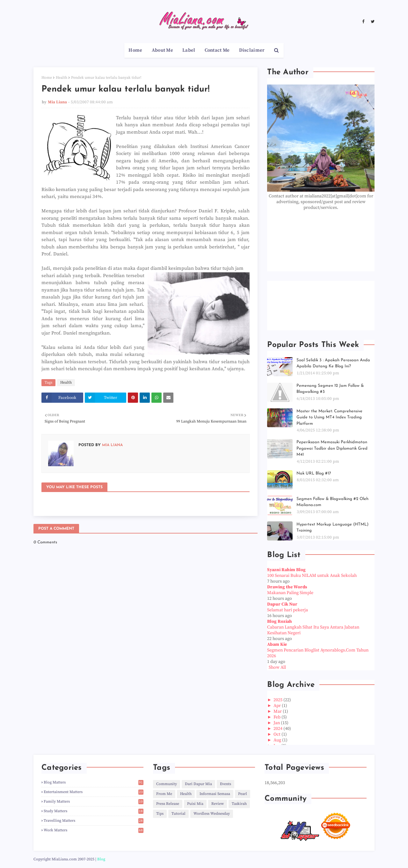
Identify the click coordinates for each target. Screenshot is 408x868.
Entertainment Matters (94, 792)
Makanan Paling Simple (290, 593)
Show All (277, 667)
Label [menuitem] (189, 50)
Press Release (168, 804)
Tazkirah (239, 804)
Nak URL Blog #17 (314, 473)
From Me (164, 794)
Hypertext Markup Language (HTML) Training (332, 528)
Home (47, 78)
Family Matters (94, 802)
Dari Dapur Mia (198, 784)
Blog (101, 859)
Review (218, 804)
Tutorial (178, 814)
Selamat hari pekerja (288, 610)
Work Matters (94, 830)
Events (226, 784)
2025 (278, 700)
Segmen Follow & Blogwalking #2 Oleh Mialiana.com (332, 502)
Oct (277, 734)
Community (167, 784)
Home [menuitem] (135, 50)
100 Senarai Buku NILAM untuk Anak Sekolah (312, 576)
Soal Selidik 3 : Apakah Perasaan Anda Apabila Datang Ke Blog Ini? (333, 363)
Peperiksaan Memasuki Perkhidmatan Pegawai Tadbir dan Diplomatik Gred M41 (332, 448)
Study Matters (94, 811)
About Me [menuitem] (162, 50)
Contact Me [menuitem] (217, 50)
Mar (278, 711)
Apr (278, 706)
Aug (278, 740)
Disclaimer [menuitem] (252, 50)
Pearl (243, 794)
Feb (277, 717)
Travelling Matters (94, 821)
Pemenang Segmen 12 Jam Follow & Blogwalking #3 (330, 389)
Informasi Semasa (215, 794)
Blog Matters (94, 782)
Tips (160, 814)
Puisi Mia (195, 804)
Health (62, 78)
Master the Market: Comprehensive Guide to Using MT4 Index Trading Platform (329, 417)
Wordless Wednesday (212, 814)
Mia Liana (57, 102)
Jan (277, 723)
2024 (278, 729)
